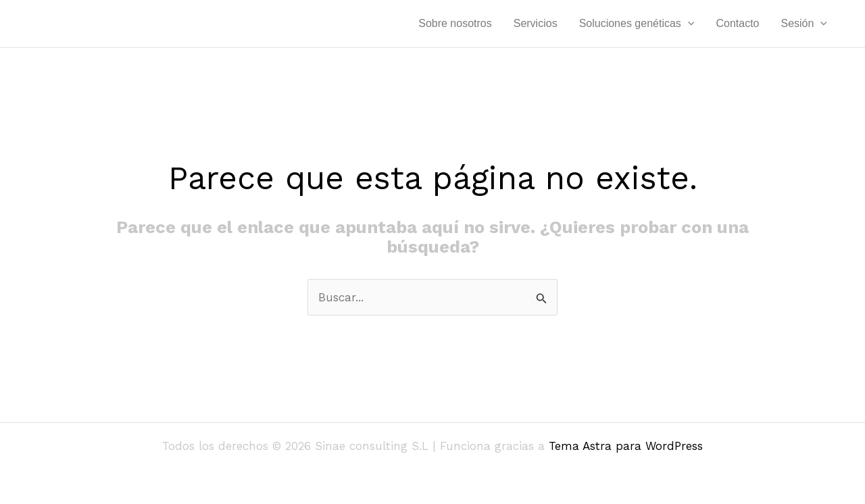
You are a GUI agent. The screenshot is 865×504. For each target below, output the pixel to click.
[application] (688, 24)
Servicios (536, 23)
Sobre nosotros (455, 23)
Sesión (804, 24)
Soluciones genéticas (637, 24)
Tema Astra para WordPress (626, 446)
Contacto (737, 23)
